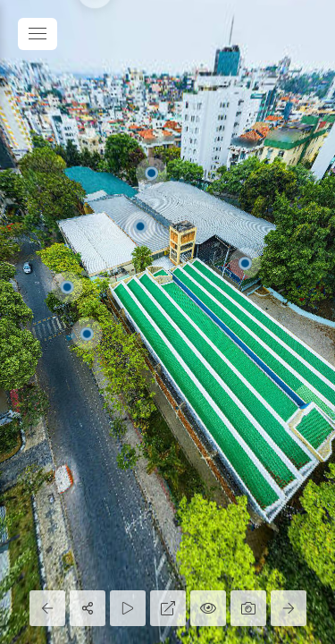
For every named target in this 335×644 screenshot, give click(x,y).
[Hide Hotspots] (208, 608)
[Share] (88, 608)
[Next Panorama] (289, 608)
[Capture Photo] (248, 608)
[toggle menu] (38, 34)
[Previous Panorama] (47, 608)
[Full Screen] (168, 608)
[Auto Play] (128, 608)
